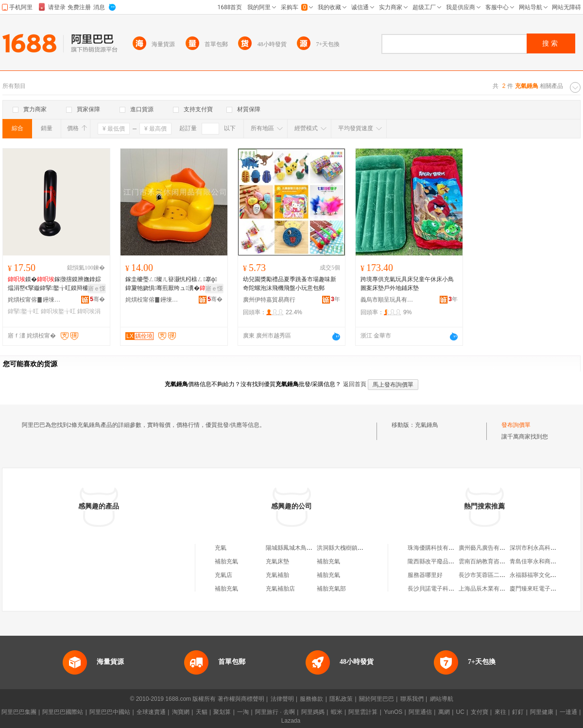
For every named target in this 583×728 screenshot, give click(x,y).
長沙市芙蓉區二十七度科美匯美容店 (505, 575)
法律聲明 (282, 699)
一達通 (568, 712)
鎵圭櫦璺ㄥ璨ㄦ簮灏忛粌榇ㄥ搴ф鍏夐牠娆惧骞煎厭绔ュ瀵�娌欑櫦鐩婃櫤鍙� (171, 284)
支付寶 (480, 712)
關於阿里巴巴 (377, 699)
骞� (97, 299)
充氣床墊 (277, 561)
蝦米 (337, 712)
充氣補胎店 (280, 589)
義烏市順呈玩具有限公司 (387, 300)
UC (460, 712)
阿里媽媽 (313, 712)
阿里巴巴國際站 (63, 712)
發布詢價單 (516, 425)
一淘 (243, 712)
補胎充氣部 (331, 589)
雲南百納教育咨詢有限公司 (494, 561)
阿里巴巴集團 (19, 712)
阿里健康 (542, 712)
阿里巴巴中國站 (110, 712)
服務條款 (311, 699)
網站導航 (442, 699)
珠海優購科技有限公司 (437, 548)
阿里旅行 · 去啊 (275, 712)
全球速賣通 (151, 712)
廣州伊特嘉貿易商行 (269, 300)
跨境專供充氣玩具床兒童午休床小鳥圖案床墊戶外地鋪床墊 (407, 284)
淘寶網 (181, 712)
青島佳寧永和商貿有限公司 (545, 561)
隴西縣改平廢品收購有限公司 (446, 561)
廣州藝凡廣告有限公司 (488, 548)
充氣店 (223, 575)
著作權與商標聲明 (241, 699)
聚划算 (222, 712)
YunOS (393, 712)
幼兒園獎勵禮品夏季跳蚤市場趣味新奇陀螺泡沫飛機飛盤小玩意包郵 (290, 284)
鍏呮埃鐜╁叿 (58, 311)
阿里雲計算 (363, 712)
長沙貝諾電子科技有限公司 (443, 589)
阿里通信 (420, 712)
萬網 (444, 712)
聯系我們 (412, 699)
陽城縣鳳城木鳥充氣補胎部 (301, 548)
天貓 (202, 712)
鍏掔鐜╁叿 (23, 311)
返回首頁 (355, 384)
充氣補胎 (277, 575)
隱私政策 (341, 699)
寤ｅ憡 (97, 288)
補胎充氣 (226, 561)
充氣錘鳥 (427, 425)
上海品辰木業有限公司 (488, 589)
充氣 (221, 548)
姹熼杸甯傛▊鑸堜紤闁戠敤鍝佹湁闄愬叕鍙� (34, 300)
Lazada (291, 721)
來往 (500, 712)
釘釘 (518, 712)
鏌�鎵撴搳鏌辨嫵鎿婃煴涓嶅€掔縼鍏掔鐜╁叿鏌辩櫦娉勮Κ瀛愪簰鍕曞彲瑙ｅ (56, 284)
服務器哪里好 (425, 575)
